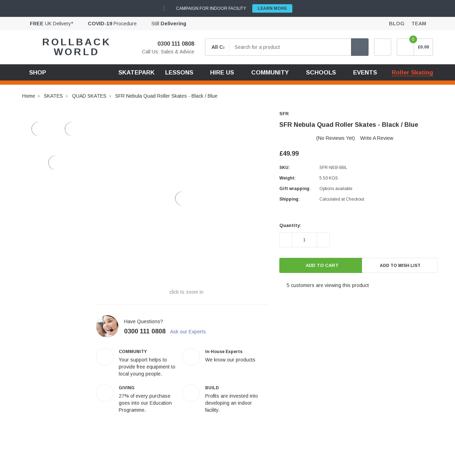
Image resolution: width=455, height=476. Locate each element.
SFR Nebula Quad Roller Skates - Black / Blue (166, 96)
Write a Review (377, 138)
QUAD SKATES (89, 96)
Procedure (112, 24)
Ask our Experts (191, 332)
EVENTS (365, 73)
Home (29, 96)
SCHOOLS (321, 73)
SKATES (53, 96)
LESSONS (179, 73)
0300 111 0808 (171, 44)
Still (169, 24)
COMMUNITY (270, 73)
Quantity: (290, 225)
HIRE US (222, 73)
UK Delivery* (51, 24)
